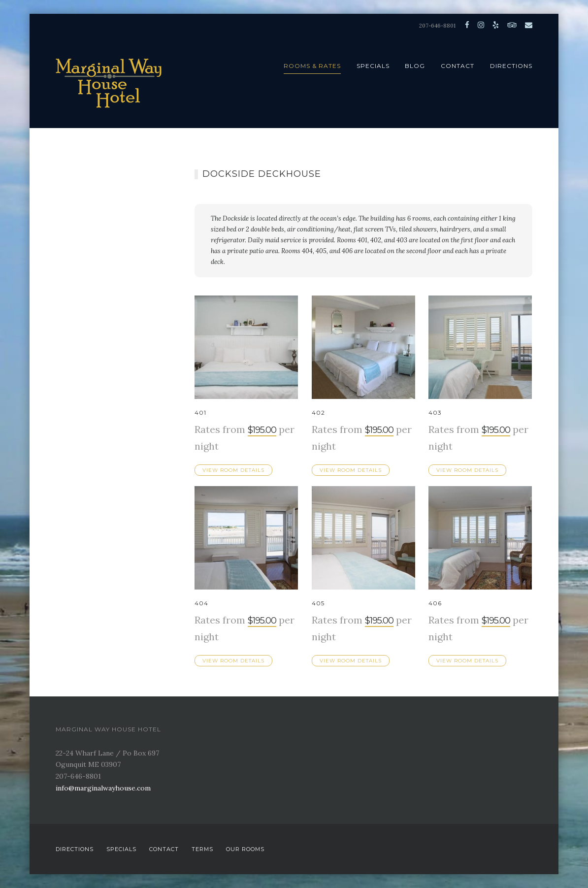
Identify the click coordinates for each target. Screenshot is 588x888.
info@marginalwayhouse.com (103, 788)
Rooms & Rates (312, 66)
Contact (457, 66)
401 (200, 412)
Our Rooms (245, 849)
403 (435, 412)
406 (435, 603)
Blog (415, 66)
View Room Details (233, 470)
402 (318, 412)
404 (201, 603)
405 (318, 603)
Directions (511, 66)
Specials (373, 66)
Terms (202, 849)
